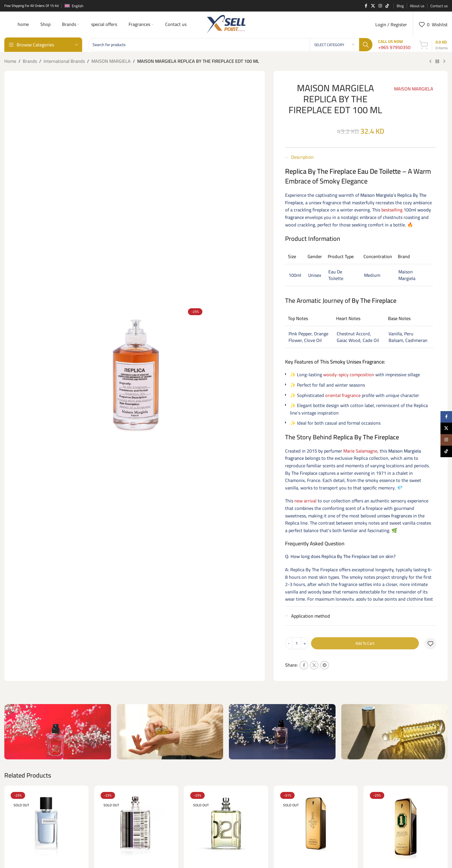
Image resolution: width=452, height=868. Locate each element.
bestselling (392, 210)
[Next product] (444, 62)
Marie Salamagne (360, 451)
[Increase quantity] (305, 643)
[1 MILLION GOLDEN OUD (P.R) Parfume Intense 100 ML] (406, 828)
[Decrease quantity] (289, 643)
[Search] (230, 45)
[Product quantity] (297, 643)
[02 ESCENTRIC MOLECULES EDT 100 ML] (226, 828)
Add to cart (365, 643)
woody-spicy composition (349, 375)
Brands (30, 61)
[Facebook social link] (366, 6)
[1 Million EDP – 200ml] (316, 828)
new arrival (305, 501)
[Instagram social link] (380, 6)
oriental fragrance (343, 395)
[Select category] (334, 45)
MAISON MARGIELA (111, 61)
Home (10, 61)
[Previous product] (430, 62)
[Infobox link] (394, 45)
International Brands (64, 61)
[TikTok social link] (387, 6)
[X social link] (373, 6)
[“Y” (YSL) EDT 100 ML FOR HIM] (46, 828)
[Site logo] (226, 24)
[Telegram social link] (325, 665)
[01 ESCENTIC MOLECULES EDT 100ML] (136, 828)
